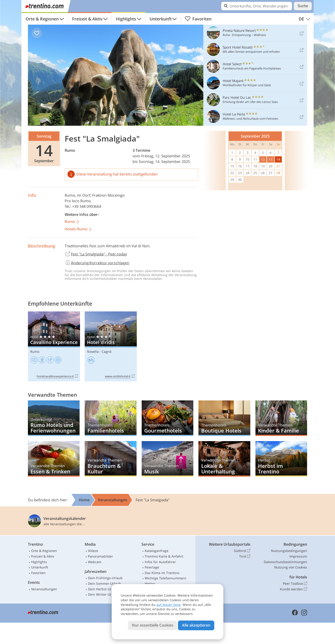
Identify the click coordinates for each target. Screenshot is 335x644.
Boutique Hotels (224, 418)
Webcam (95, 562)
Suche (303, 6)
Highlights (126, 19)
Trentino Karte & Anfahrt (164, 556)
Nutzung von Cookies (291, 567)
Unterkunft (161, 19)
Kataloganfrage (157, 551)
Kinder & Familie (281, 418)
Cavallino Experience (54, 346)
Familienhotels (111, 418)
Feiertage (152, 567)
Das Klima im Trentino (162, 573)
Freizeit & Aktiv (87, 19)
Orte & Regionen (42, 19)
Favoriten (198, 19)
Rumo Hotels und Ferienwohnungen (54, 418)
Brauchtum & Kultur (111, 459)
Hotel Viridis (111, 346)
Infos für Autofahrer (160, 562)
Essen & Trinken (54, 459)
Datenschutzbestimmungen (285, 562)
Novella (93, 352)
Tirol (245, 556)
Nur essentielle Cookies (153, 625)
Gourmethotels (167, 418)
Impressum (298, 556)
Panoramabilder (100, 556)
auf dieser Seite (169, 605)
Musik (167, 459)
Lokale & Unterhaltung (224, 459)
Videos (93, 551)
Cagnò (107, 352)
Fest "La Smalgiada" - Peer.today (96, 254)
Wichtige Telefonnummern (166, 578)
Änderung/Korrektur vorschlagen (97, 263)
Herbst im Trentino (281, 459)
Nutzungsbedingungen (289, 551)
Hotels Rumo (78, 229)
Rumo (70, 150)
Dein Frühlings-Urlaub (105, 578)
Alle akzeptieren (196, 625)
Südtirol (242, 551)
